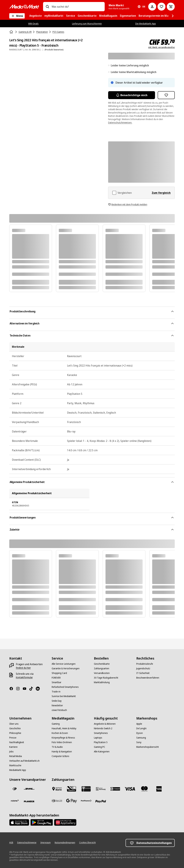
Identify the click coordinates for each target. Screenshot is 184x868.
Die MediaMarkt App (146, 24)
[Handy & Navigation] (62, 752)
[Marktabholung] (102, 682)
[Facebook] (13, 689)
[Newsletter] (57, 705)
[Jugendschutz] (143, 668)
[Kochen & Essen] (60, 733)
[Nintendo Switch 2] (103, 728)
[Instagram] (19, 689)
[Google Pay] (72, 801)
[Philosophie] (15, 733)
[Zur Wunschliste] (161, 7)
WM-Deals (33, 24)
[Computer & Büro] (60, 756)
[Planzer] (29, 801)
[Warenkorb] (171, 7)
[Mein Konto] (152, 7)
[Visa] (130, 789)
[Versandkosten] (102, 673)
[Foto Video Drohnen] (62, 742)
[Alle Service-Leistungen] (64, 664)
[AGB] (11, 843)
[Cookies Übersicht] (87, 843)
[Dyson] (140, 733)
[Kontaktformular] (24, 677)
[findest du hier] (23, 668)
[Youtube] (26, 689)
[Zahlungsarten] (102, 668)
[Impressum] (46, 843)
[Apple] (139, 724)
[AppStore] (19, 822)
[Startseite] (12, 32)
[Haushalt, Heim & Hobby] (64, 728)
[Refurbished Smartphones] (65, 687)
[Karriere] (13, 747)
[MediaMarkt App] (18, 770)
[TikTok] (32, 689)
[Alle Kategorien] (102, 752)
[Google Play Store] (42, 822)
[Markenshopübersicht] (148, 747)
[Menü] (17, 16)
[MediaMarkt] (24, 7)
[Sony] (139, 742)
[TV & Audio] (57, 747)
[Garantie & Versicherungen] (66, 668)
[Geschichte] (15, 728)
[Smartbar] (56, 682)
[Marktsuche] (15, 765)
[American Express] (159, 789)
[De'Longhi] (141, 728)
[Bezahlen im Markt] (57, 789)
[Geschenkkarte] (102, 664)
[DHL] (29, 789)
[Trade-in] (56, 692)
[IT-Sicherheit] (143, 673)
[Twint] (115, 789)
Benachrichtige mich (132, 95)
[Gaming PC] (100, 747)
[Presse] (13, 738)
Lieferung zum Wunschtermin (87, 24)
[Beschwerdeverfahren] (148, 678)
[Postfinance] (86, 801)
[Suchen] (47, 7)
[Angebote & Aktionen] (105, 724)
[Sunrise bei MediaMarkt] (64, 696)
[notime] (15, 801)
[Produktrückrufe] (145, 664)
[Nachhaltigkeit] (17, 742)
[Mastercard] (144, 789)
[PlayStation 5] (101, 742)
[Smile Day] (57, 701)
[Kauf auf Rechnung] (101, 789)
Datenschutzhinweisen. (120, 122)
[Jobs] (11, 752)
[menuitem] (36, 16)
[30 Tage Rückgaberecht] (106, 678)
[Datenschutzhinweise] (27, 843)
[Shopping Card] (59, 673)
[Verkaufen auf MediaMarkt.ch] (24, 761)
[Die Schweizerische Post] (15, 789)
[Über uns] (14, 724)
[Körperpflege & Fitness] (63, 738)
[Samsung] (141, 738)
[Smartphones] (101, 733)
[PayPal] (101, 801)
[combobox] (77, 7)
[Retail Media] (16, 756)
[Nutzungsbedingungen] (65, 843)
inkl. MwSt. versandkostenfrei (161, 47)
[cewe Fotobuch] (59, 710)
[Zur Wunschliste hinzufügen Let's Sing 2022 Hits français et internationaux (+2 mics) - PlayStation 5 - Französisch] (166, 95)
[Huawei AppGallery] (65, 822)
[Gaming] (56, 724)
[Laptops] (98, 738)
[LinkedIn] (39, 689)
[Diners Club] (57, 801)
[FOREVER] (56, 678)
